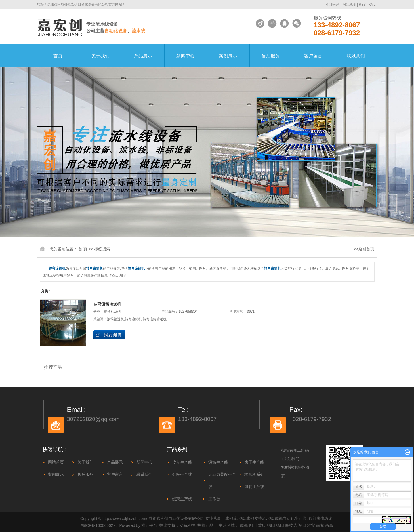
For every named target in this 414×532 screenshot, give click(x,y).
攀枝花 (291, 525)
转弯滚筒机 (133, 319)
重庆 (262, 525)
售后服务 (271, 56)
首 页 (83, 249)
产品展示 (143, 56)
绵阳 (271, 525)
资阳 (302, 525)
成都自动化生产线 (291, 518)
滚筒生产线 (218, 462)
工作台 (214, 499)
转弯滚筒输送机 (107, 304)
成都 (244, 525)
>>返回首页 (364, 249)
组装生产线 (254, 487)
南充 (320, 525)
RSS (362, 5)
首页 (58, 56)
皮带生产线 (182, 462)
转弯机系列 (112, 312)
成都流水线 (235, 518)
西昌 (329, 525)
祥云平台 (149, 525)
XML (372, 5)
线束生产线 (182, 499)
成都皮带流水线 (260, 518)
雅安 (311, 525)
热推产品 (205, 525)
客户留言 (313, 56)
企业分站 (333, 5)
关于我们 (100, 56)
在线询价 (109, 335)
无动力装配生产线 (222, 481)
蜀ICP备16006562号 (99, 525)
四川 (253, 525)
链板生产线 (182, 474)
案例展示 (228, 56)
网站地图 (350, 5)
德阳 (280, 525)
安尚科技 (187, 525)
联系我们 (356, 56)
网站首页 (56, 462)
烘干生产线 (254, 462)
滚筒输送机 (115, 319)
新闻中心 (186, 56)
